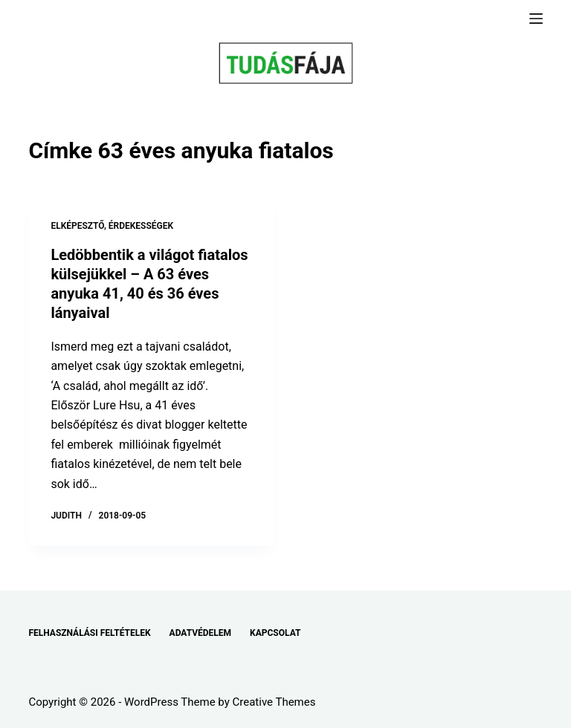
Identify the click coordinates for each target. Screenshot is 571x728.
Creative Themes (274, 702)
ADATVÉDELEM (201, 633)
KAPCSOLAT (275, 633)
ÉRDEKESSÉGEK (141, 226)
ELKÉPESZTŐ (77, 226)
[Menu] (536, 19)
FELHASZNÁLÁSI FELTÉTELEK (89, 633)
